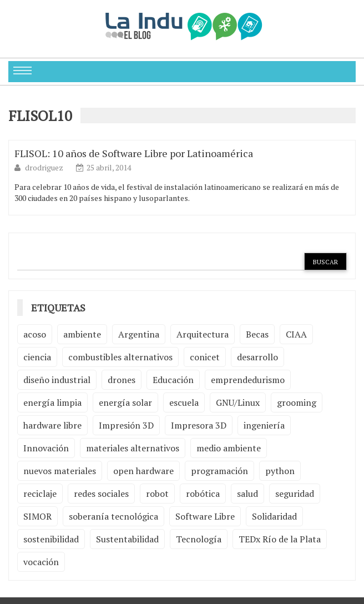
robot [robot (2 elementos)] (157, 494)
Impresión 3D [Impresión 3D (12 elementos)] (126, 425)
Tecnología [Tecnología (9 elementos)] (199, 539)
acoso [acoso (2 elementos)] (35, 334)
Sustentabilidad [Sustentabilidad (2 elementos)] (127, 539)
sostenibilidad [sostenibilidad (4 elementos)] (51, 539)
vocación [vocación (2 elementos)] (41, 562)
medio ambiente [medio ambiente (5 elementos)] (229, 448)
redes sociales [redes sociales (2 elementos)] (101, 494)
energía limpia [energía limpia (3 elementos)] (52, 402)
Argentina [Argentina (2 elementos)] (139, 334)
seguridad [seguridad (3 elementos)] (295, 494)
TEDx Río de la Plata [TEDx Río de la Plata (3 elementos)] (280, 539)
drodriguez (45, 167)
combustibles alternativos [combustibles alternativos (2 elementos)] (120, 357)
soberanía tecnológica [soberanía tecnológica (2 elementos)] (113, 516)
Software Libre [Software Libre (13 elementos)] (205, 516)
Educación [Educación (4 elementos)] (173, 380)
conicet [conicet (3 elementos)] (205, 357)
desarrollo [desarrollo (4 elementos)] (257, 357)
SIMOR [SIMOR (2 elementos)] (37, 516)
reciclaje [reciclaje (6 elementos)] (40, 494)
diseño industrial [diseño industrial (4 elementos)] (57, 380)
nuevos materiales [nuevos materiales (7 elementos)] (60, 471)
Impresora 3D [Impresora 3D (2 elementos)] (199, 425)
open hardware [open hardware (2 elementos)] (143, 471)
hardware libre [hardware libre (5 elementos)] (52, 425)
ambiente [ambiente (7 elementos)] (82, 334)
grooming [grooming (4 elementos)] (297, 402)
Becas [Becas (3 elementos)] (257, 334)
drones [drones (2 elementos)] (122, 380)
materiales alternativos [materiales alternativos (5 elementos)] (133, 448)
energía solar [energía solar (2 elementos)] (125, 402)
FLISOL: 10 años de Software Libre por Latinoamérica (134, 153)
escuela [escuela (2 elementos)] (184, 402)
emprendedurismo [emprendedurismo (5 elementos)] (248, 380)
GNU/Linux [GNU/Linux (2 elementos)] (238, 402)
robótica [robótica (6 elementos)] (203, 494)
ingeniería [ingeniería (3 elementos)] (264, 425)
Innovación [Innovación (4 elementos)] (46, 448)
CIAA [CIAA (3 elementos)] (296, 334)
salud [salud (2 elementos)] (247, 494)
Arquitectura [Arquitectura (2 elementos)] (203, 334)
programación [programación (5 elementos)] (219, 471)
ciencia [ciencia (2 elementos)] (37, 357)
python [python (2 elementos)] (280, 471)
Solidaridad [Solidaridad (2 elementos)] (274, 516)
